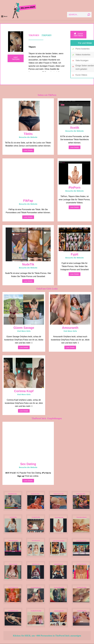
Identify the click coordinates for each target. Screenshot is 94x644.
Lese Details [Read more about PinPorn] (75, 207)
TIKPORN (47, 35)
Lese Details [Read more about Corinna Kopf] (24, 411)
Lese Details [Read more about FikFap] (28, 217)
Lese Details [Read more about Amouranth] (70, 347)
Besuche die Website (28, 137)
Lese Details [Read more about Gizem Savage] (24, 347)
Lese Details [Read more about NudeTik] (28, 281)
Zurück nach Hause (78, 35)
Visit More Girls (24, 331)
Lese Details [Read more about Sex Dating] (28, 481)
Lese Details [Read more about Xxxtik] (75, 147)
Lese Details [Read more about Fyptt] (75, 274)
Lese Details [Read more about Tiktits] (28, 150)
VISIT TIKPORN (16, 58)
